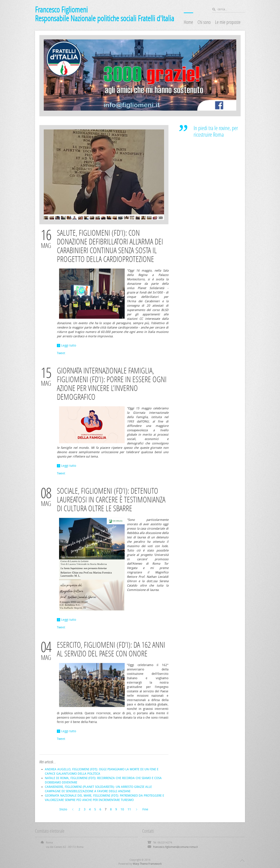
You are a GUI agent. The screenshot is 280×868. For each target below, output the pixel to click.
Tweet (61, 353)
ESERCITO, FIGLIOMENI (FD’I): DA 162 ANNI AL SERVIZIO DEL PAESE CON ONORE (111, 649)
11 (129, 809)
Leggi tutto (69, 346)
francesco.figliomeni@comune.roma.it (175, 847)
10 (122, 809)
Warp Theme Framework (147, 864)
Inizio (63, 809)
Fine (145, 809)
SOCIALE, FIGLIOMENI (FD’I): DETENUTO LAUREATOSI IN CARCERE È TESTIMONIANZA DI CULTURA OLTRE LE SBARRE (111, 500)
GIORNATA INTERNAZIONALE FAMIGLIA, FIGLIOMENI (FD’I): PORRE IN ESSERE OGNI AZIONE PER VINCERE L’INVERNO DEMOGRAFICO (112, 384)
